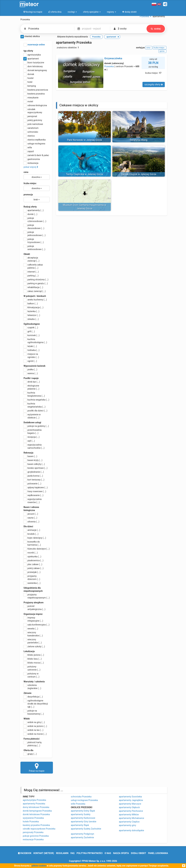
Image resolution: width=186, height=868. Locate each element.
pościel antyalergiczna (34, 608)
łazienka (31, 311)
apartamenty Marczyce (130, 804)
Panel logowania (158, 853)
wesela (31, 629)
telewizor (32, 315)
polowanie (32, 484)
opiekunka (32, 557)
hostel (28, 78)
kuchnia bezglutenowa (34, 394)
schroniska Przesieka (81, 797)
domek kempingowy (35, 70)
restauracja (31, 163)
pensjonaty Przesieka (33, 832)
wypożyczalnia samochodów (34, 446)
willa (28, 147)
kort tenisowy (34, 480)
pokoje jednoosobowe (35, 234)
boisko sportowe (35, 468)
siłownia (31, 522)
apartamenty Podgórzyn (82, 834)
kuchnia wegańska (36, 400)
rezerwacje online (34, 45)
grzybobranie (34, 472)
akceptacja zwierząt (31, 259)
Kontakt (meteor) (44, 853)
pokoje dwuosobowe (34, 227)
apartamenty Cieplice (129, 822)
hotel (28, 82)
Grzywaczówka (113, 58)
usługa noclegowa (34, 144)
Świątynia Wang (138, 140)
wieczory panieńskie (33, 641)
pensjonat (30, 116)
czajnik (31, 328)
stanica (29, 136)
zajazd (29, 151)
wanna (31, 373)
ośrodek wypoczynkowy (33, 111)
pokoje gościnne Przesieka (36, 836)
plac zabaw (33, 564)
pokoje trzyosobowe (34, 241)
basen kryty (33, 460)
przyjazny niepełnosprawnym (37, 596)
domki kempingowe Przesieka (37, 811)
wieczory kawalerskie (33, 634)
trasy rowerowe (35, 491)
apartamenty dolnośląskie (131, 830)
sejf (29, 441)
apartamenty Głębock (129, 807)
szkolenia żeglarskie (32, 687)
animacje (32, 530)
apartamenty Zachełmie (82, 837)
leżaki (30, 346)
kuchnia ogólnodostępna (35, 341)
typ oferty (28, 51)
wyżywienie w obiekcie (32, 416)
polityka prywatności (90, 853)
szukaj (156, 29)
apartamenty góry (127, 825)
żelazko (31, 319)
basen (30, 456)
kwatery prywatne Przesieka (36, 825)
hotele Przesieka (31, 822)
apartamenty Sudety (81, 814)
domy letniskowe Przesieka (36, 807)
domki (30, 214)
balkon (31, 304)
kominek (32, 335)
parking (31, 276)
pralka (30, 369)
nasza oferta (121, 853)
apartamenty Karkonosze (83, 818)
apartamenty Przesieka (34, 804)
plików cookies (39, 866)
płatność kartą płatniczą (33, 744)
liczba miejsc (30, 183)
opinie (162, 51)
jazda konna (33, 476)
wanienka (32, 583)
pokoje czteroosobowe (35, 219)
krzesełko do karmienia (32, 543)
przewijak (32, 572)
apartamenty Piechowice (131, 811)
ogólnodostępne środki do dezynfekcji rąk (36, 704)
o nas (108, 853)
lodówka (32, 350)
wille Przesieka (78, 804)
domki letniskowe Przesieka (36, 814)
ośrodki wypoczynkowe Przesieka (39, 829)
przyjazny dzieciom (32, 577)
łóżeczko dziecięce (37, 549)
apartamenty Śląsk (80, 825)
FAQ (72, 853)
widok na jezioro (35, 726)
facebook (25, 853)
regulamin (62, 853)
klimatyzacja (33, 307)
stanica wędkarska (35, 140)
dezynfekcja (33, 697)
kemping (30, 86)
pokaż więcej (31, 167)
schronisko (31, 132)
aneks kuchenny (35, 300)
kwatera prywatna (34, 94)
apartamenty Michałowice (131, 818)
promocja (28, 195)
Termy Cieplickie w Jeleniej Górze (84, 174)
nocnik (31, 553)
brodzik (31, 534)
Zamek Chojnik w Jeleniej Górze (139, 174)
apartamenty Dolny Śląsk (83, 811)
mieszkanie (31, 98)
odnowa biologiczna (35, 105)
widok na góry (34, 722)
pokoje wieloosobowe (34, 248)
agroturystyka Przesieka (34, 800)
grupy (30, 754)
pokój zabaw (34, 568)
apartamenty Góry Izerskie (84, 822)
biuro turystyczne (34, 63)
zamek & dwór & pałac (36, 155)
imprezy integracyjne (33, 619)
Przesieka (109, 66)
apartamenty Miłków (129, 815)
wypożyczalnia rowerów (33, 501)
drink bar (32, 382)
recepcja (32, 437)
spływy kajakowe (36, 487)
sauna (30, 518)
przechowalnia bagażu (33, 431)
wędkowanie (33, 495)
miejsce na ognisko (31, 355)
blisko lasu (33, 659)
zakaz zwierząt (35, 291)
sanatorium (31, 128)
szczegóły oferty (154, 84)
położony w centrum (31, 675)
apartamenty (34, 210)
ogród (30, 361)
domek (29, 74)
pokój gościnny (33, 120)
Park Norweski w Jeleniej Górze (84, 140)
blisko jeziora (34, 655)
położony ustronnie (32, 668)
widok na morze (35, 734)
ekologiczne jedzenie (31, 387)
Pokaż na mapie (37, 767)
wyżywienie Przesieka (33, 818)
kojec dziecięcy (35, 538)
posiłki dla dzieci (35, 411)
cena (26, 172)
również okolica (30, 37)
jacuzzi (31, 514)
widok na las (33, 730)
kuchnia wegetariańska (34, 405)
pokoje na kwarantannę (34, 712)
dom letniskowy (33, 66)
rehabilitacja (33, 287)
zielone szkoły (34, 646)
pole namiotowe (33, 124)
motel (28, 101)
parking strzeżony (36, 280)
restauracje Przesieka (33, 839)
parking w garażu (36, 283)
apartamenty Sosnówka (130, 797)
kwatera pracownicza (36, 90)
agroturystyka (32, 55)
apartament (31, 59)
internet (31, 272)
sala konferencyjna (37, 625)
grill (29, 331)
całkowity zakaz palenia (33, 266)
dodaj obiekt (138, 853)
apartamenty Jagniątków (131, 800)
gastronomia (32, 159)
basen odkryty (34, 464)
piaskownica (33, 560)
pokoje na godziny (36, 426)
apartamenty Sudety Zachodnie (86, 829)
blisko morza (34, 663)
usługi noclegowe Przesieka (84, 800)
